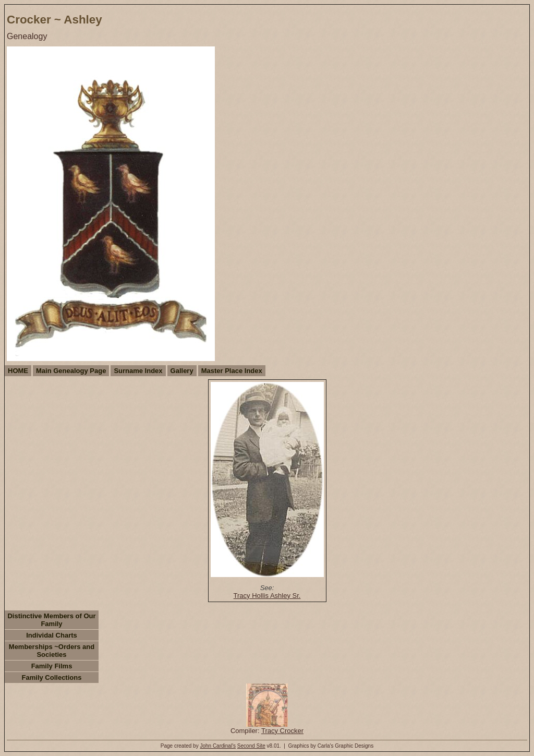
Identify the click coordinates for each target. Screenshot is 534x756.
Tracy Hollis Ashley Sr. (267, 596)
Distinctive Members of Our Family (51, 620)
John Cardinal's (218, 746)
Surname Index (138, 371)
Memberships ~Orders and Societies (52, 651)
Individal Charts (52, 635)
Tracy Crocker (282, 731)
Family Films (52, 666)
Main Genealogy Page (71, 371)
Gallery (182, 371)
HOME (18, 371)
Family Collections (52, 677)
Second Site (251, 746)
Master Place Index (232, 371)
